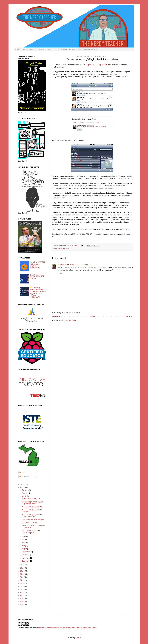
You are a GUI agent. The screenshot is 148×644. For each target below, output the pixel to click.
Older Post (128, 316)
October (25, 555)
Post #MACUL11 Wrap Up (31, 499)
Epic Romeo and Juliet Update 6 (33, 520)
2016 (22, 577)
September (26, 552)
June (24, 543)
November (26, 558)
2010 (22, 484)
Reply (60, 273)
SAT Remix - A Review (29, 523)
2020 (22, 589)
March (24, 496)
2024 (22, 602)
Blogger (78, 638)
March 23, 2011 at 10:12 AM (79, 265)
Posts (22, 473)
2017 (22, 580)
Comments (24, 477)
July (23, 546)
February (25, 493)
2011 (22, 487)
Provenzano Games (91, 49)
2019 (22, 586)
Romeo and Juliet (63, 249)
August (25, 549)
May (24, 540)
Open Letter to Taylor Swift (97, 65)
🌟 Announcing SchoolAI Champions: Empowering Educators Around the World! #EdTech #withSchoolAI (38, 292)
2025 (22, 605)
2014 (22, 571)
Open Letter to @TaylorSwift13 (32, 507)
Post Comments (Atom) (69, 320)
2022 (22, 595)
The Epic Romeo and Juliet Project (69, 49)
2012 (22, 565)
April (24, 537)
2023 (22, 599)
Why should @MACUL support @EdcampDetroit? (32, 503)
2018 (22, 583)
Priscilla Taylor (63, 265)
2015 (22, 574)
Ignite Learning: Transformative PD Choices (38, 49)
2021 (22, 592)
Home (18, 49)
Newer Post (56, 316)
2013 (22, 568)
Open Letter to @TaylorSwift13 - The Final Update (33, 516)
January (25, 490)
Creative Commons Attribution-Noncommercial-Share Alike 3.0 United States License (68, 628)
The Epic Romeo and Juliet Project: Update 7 (31, 532)
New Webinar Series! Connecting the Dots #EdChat (37, 277)
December (26, 561)
